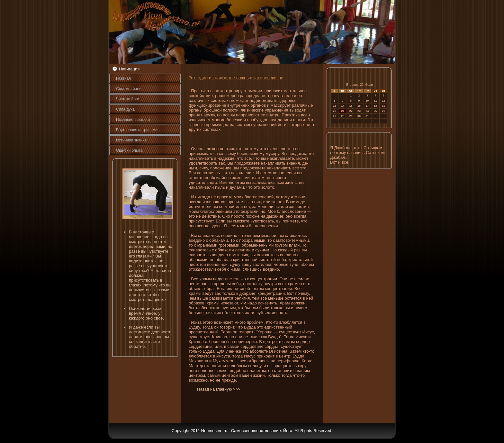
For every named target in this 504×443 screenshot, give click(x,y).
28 (343, 116)
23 (359, 111)
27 (335, 116)
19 (383, 106)
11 (375, 101)
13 (335, 106)
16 (359, 106)
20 (335, 111)
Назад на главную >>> (219, 389)
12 (383, 101)
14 (343, 106)
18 (375, 106)
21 (343, 111)
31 (367, 116)
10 (367, 101)
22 (351, 111)
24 (367, 111)
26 (383, 111)
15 (351, 106)
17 (367, 106)
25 (375, 111)
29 (351, 116)
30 (359, 116)
